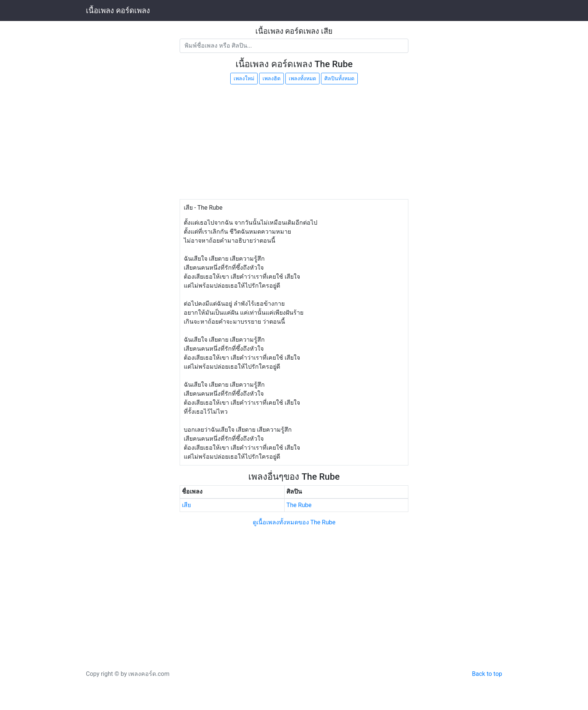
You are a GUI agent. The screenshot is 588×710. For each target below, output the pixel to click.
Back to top (487, 674)
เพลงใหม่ (244, 78)
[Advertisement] (294, 143)
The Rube (299, 505)
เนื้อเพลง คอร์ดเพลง (118, 11)
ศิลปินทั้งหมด (339, 78)
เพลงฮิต (271, 78)
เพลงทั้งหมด (302, 78)
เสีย (186, 505)
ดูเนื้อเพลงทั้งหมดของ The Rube (294, 522)
